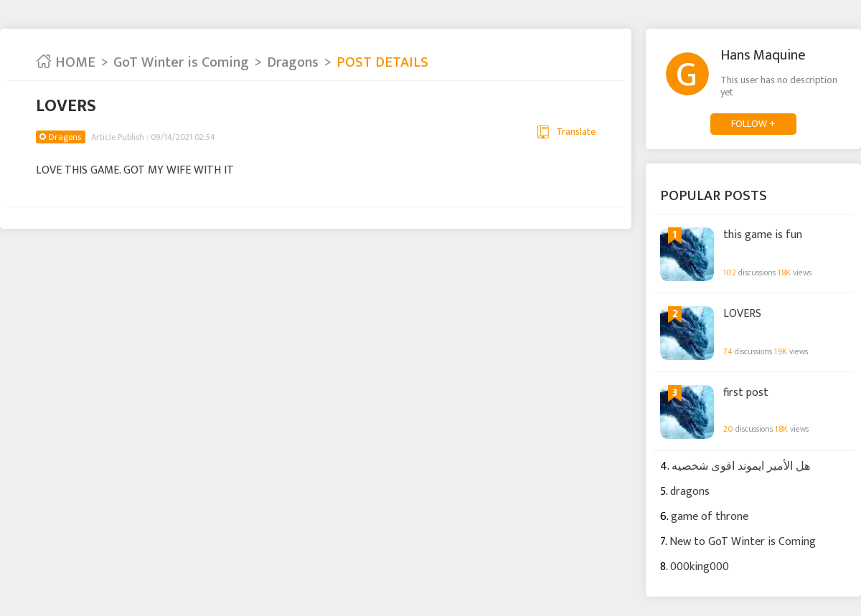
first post (746, 393)
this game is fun (763, 235)
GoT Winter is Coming (181, 62)
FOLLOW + (753, 124)
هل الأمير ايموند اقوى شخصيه (741, 466)
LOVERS (742, 314)
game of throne (710, 517)
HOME (66, 62)
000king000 (700, 567)
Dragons (293, 62)
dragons (690, 492)
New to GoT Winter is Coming (743, 542)
